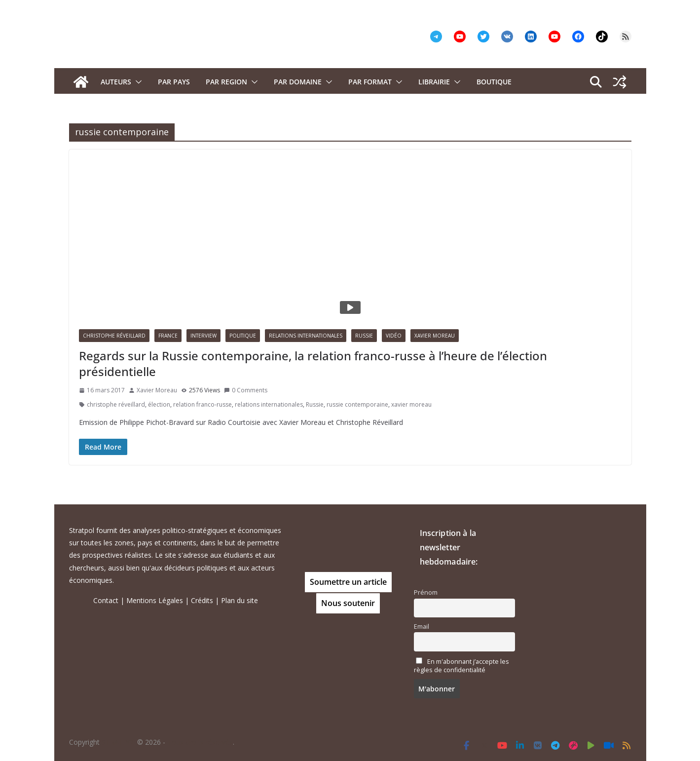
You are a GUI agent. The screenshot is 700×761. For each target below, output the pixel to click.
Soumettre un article (348, 582)
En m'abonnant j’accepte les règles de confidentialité (461, 666)
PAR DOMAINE (298, 82)
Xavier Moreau (435, 336)
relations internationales (269, 404)
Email (422, 627)
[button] (137, 82)
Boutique (494, 82)
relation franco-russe (203, 404)
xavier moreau (411, 404)
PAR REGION (226, 82)
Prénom (426, 592)
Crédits (202, 600)
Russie (364, 336)
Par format (370, 82)
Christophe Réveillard (114, 336)
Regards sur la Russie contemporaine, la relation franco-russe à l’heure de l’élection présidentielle (313, 363)
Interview (203, 336)
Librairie (434, 82)
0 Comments (246, 390)
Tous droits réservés (200, 742)
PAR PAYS (174, 82)
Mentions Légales (155, 600)
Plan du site (239, 600)
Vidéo (394, 336)
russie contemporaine (357, 404)
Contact (106, 600)
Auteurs (116, 82)
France (168, 336)
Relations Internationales (306, 336)
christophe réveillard (116, 404)
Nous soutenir (348, 603)
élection (159, 404)
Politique (243, 336)
